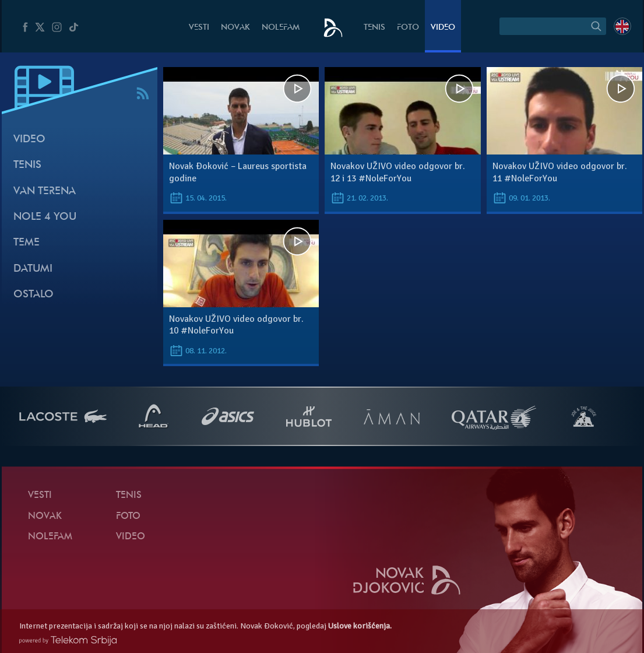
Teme (27, 243)
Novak (235, 28)
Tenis (374, 28)
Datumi (33, 269)
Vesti (199, 28)
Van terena (45, 192)
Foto (408, 28)
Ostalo (34, 295)
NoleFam (281, 28)
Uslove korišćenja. (360, 626)
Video (443, 28)
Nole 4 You (45, 217)
